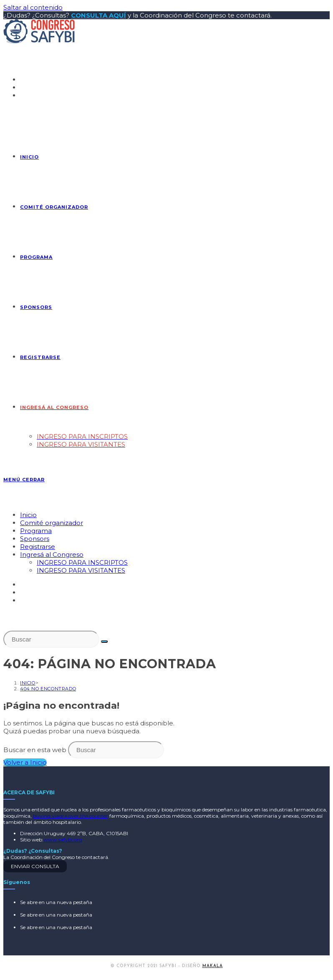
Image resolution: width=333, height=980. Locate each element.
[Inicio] (28, 683)
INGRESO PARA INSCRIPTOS (82, 562)
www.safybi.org (63, 840)
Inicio (28, 515)
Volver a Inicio (25, 762)
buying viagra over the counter (71, 816)
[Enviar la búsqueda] (104, 642)
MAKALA (213, 966)
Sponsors (35, 539)
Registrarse (38, 547)
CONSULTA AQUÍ (98, 15)
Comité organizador (52, 523)
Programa (36, 531)
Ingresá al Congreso (52, 554)
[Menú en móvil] (24, 480)
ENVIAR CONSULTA (35, 866)
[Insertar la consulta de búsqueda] (51, 639)
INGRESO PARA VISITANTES (81, 570)
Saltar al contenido (33, 7)
